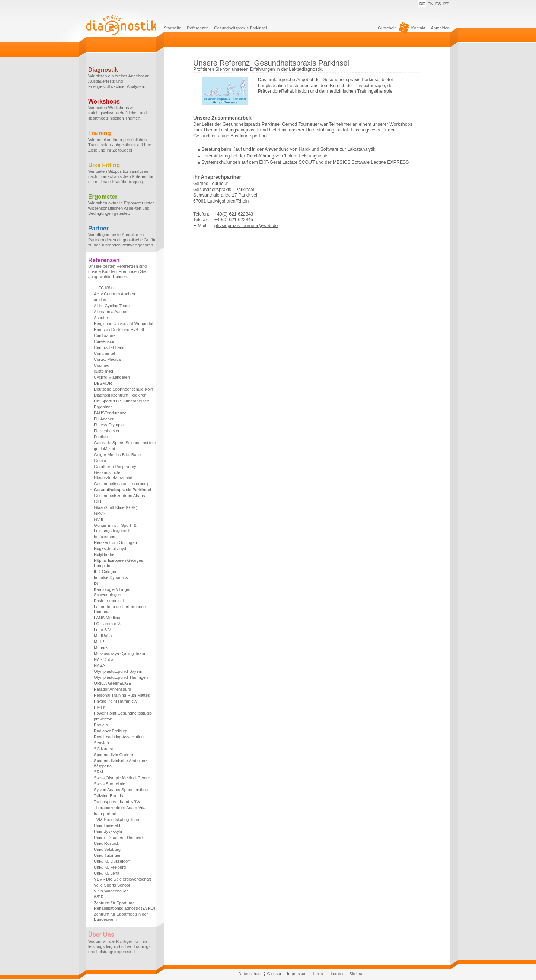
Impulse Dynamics (111, 577)
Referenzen (198, 28)
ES (438, 4)
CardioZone (105, 335)
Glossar (275, 974)
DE (422, 4)
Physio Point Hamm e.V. (116, 701)
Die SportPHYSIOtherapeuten (122, 401)
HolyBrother (105, 554)
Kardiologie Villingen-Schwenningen (113, 592)
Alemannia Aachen (111, 312)
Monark (101, 647)
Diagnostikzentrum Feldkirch (120, 395)
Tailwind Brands (108, 796)
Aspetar (101, 318)
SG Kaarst (103, 749)
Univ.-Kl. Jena (107, 873)
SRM (98, 772)
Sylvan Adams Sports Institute (122, 790)
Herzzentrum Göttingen (115, 542)
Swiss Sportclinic (109, 784)
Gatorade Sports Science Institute (125, 443)
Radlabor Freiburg (111, 731)
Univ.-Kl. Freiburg (110, 867)
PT (446, 4)
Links (318, 974)
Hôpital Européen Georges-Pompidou (119, 563)
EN (430, 4)
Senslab (101, 743)
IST (97, 583)
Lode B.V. (103, 630)
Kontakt (418, 28)
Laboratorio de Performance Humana (120, 609)
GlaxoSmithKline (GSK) (116, 507)
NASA (99, 665)
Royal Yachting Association (119, 737)
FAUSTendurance (110, 413)
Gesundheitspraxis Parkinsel (240, 28)
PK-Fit (100, 707)
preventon (103, 719)
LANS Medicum (108, 618)
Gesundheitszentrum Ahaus (119, 496)
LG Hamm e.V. (107, 624)
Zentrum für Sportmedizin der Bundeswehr (121, 917)
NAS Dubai (104, 659)
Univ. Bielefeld (107, 825)
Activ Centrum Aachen (114, 294)
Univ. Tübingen (108, 855)
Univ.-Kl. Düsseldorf (112, 861)
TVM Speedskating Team (117, 820)
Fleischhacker (107, 431)
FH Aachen (104, 419)
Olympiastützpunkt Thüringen (121, 677)
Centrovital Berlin (110, 347)
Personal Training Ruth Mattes (122, 695)
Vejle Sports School (112, 885)
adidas (100, 300)
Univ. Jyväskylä (108, 831)
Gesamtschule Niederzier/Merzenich (114, 475)
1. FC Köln (104, 288)
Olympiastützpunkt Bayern (118, 671)
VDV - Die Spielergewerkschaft (122, 879)
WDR (99, 897)
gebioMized (104, 449)
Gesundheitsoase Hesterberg (121, 484)
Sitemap (357, 974)
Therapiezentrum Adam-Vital (120, 808)
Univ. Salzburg (107, 849)
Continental (104, 353)
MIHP (99, 642)
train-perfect (105, 814)
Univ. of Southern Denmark (119, 837)
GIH (98, 502)
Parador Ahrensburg (112, 689)
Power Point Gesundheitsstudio (123, 713)
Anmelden (440, 28)
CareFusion (105, 341)
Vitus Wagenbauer (111, 891)
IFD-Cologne (106, 572)
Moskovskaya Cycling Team (119, 653)
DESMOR (103, 383)
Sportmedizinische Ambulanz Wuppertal (121, 763)
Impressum (297, 974)
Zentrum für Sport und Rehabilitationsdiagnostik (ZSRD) (125, 906)
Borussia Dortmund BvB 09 (119, 330)
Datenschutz (250, 974)
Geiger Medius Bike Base (117, 455)
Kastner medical (109, 601)
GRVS (100, 513)
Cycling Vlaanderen (112, 377)
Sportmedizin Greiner (114, 755)
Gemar (100, 461)
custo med (103, 371)
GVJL (99, 519)
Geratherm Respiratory (115, 467)
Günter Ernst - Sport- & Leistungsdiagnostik (115, 528)
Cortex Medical (108, 359)
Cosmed (102, 365)
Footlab (101, 437)
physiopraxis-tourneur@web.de (246, 226)
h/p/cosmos (104, 537)
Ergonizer (103, 407)
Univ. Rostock (106, 843)
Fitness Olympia (109, 425)
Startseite (173, 28)
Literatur (336, 974)
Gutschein (393, 30)
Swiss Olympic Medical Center (122, 778)
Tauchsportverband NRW (117, 802)
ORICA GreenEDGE (113, 683)
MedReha (103, 636)
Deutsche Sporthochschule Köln (123, 389)
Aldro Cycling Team (112, 306)
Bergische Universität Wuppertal (124, 324)
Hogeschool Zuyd (110, 548)
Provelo (101, 725)
